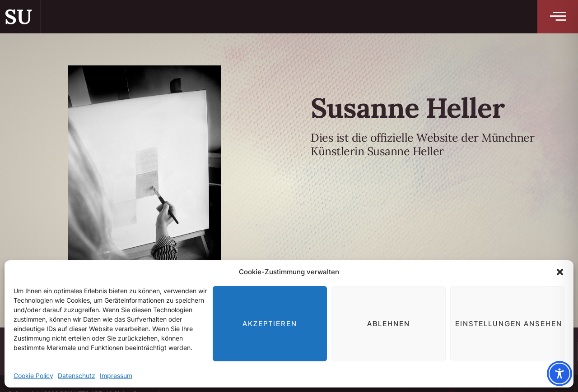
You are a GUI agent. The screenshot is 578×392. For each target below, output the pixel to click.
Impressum (116, 376)
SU (18, 16)
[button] (560, 272)
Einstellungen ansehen (509, 323)
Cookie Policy (33, 376)
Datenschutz (77, 376)
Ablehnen (389, 323)
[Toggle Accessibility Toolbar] (559, 374)
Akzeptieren (270, 323)
